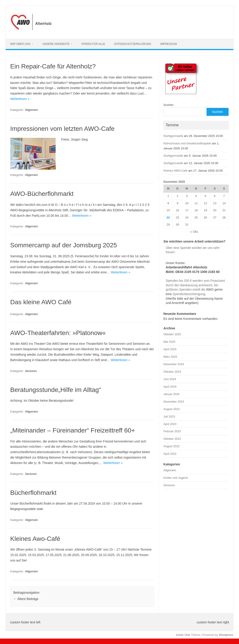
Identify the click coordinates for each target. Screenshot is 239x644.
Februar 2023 (172, 431)
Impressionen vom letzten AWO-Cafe (62, 129)
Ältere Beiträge (26, 599)
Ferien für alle (93, 44)
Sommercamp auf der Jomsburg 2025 (64, 245)
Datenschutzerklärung (133, 44)
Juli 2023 (169, 417)
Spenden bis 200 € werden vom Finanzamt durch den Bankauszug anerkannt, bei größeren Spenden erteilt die (195, 285)
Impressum (169, 44)
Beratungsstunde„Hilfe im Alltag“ (56, 390)
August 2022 (172, 446)
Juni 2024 (170, 379)
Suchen (168, 105)
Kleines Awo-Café (35, 539)
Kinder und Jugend (176, 478)
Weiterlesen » (20, 99)
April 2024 (170, 387)
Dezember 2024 (174, 364)
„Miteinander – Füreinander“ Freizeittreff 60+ (73, 430)
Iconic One (183, 635)
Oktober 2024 (172, 372)
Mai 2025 (169, 342)
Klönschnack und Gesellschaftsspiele (187, 143)
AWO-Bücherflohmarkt (42, 194)
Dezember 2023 (174, 402)
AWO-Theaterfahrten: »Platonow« (58, 333)
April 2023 (170, 424)
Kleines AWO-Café (175, 171)
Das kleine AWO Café (41, 302)
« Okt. (194, 232)
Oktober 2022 (172, 439)
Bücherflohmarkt (33, 493)
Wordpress (226, 635)
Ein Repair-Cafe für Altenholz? (53, 66)
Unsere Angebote (56, 44)
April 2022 (170, 454)
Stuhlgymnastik (173, 136)
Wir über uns (20, 44)
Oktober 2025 (172, 334)
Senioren (31, 371)
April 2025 (170, 349)
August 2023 (172, 409)
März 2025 (170, 357)
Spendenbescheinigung (188, 294)
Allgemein (31, 110)
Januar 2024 (171, 394)
